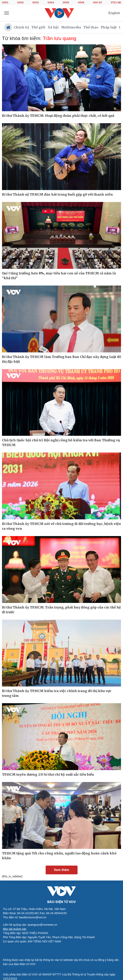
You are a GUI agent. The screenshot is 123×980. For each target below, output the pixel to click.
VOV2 (20, 3)
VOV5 (66, 3)
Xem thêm (61, 870)
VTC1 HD (116, 3)
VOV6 (81, 3)
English (114, 13)
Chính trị (21, 27)
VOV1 (5, 3)
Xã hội (53, 27)
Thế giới (38, 27)
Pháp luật (109, 27)
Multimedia (71, 27)
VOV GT (97, 3)
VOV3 (35, 3)
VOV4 (51, 3)
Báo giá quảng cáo (15, 929)
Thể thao (91, 27)
